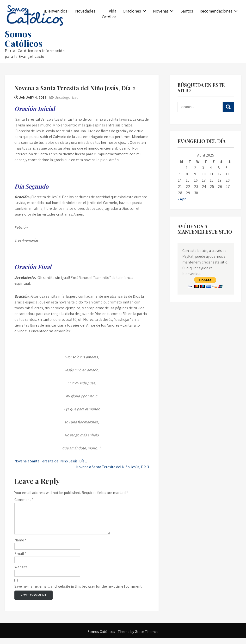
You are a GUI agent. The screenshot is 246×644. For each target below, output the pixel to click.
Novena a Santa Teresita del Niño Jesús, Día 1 (51, 461)
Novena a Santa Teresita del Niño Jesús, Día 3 (113, 467)
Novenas (161, 11)
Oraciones (132, 11)
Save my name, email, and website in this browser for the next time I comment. (78, 592)
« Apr (182, 199)
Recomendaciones (216, 11)
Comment (24, 500)
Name (20, 546)
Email (20, 559)
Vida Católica (109, 14)
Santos (187, 11)
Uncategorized (67, 97)
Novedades (85, 11)
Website (21, 573)
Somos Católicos (24, 39)
